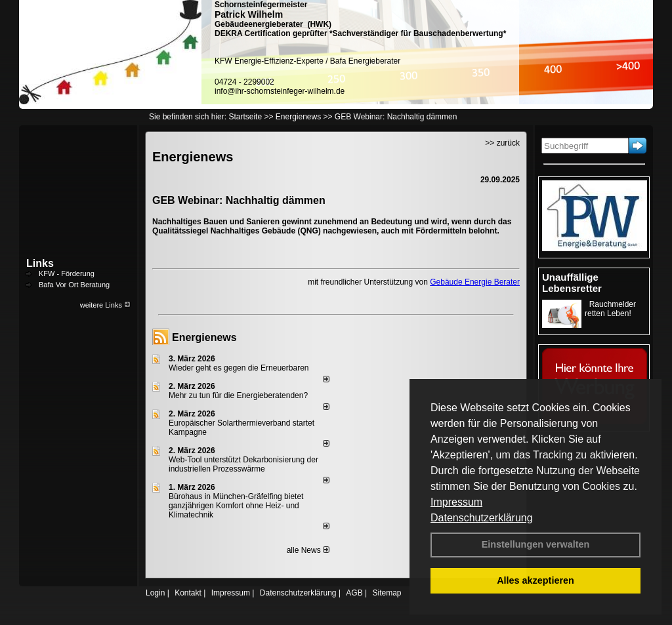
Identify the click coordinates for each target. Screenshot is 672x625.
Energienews (204, 337)
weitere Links (105, 305)
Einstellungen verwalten (536, 544)
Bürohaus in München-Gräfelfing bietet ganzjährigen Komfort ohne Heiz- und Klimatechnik (236, 506)
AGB (354, 593)
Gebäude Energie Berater (475, 282)
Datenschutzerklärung (482, 518)
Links (40, 263)
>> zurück (502, 143)
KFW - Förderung (67, 273)
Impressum (456, 502)
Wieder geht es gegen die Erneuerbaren (239, 368)
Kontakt (188, 593)
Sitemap (387, 593)
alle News (308, 550)
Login (155, 593)
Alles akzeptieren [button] (535, 580)
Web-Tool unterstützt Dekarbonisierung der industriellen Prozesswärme (243, 464)
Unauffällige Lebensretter (572, 283)
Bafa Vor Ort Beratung (74, 285)
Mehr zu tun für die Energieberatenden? (238, 395)
